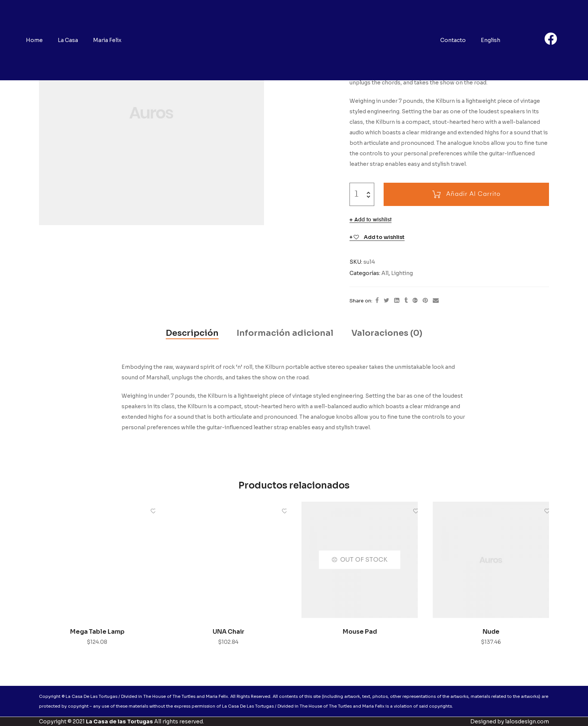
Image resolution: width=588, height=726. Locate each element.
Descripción (192, 333)
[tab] (192, 333)
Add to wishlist (373, 220)
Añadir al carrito (473, 194)
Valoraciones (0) (387, 333)
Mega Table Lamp (97, 632)
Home (34, 40)
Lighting (402, 273)
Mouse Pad (360, 632)
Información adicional (285, 333)
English (490, 40)
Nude (491, 632)
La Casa (68, 40)
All (385, 273)
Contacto (453, 40)
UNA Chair (229, 632)
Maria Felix (107, 40)
